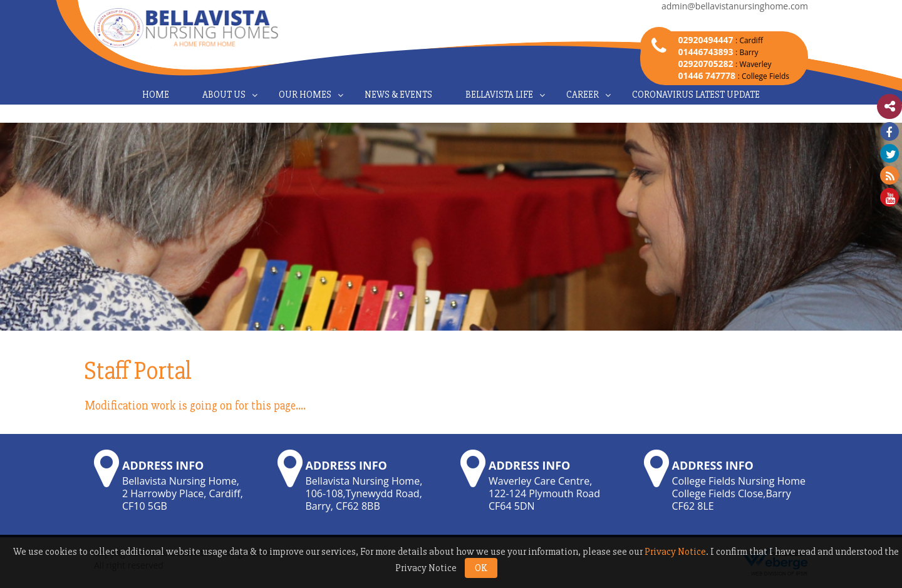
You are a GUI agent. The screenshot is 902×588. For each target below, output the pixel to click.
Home (156, 95)
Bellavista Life (499, 95)
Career (583, 95)
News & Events (398, 95)
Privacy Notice (675, 552)
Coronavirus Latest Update (696, 95)
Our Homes (305, 95)
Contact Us (451, 113)
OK (481, 568)
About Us (224, 95)
